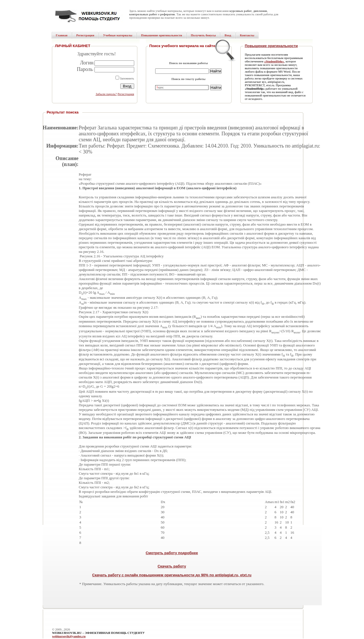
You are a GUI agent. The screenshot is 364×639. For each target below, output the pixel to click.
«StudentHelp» (274, 61)
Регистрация (126, 94)
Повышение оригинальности (271, 46)
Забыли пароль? (106, 94)
